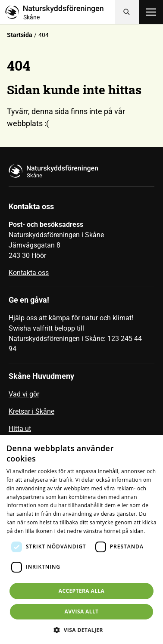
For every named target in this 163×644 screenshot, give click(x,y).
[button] (81, 630)
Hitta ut (20, 429)
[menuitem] (81, 398)
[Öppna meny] (151, 12)
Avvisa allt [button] (81, 611)
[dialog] (81, 539)
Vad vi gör (24, 394)
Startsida (20, 35)
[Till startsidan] (60, 12)
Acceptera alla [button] (82, 591)
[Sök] (127, 12)
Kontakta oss (29, 273)
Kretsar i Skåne (31, 411)
